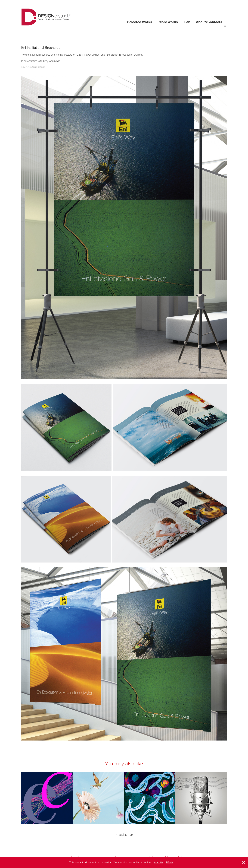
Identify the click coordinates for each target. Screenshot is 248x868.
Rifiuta (169, 862)
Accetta (159, 862)
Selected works (140, 22)
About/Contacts (209, 22)
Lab (187, 22)
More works (168, 22)
